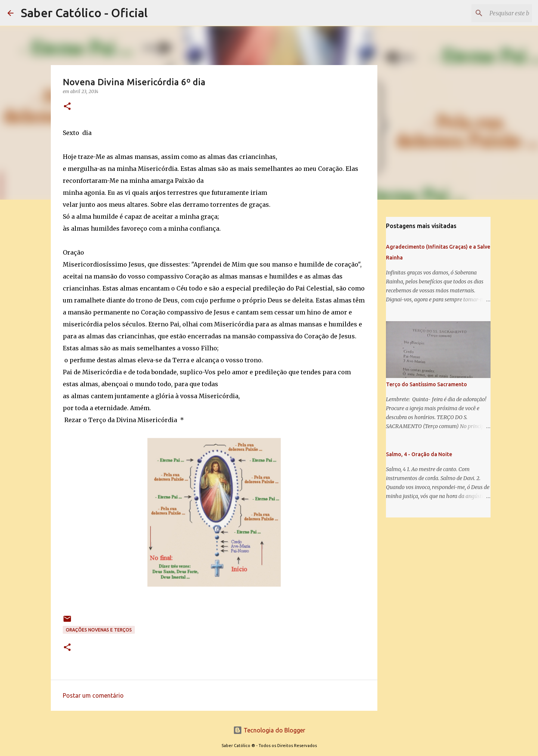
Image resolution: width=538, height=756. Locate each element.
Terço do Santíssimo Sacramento (426, 384)
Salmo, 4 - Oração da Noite (419, 454)
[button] (67, 107)
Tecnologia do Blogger (269, 730)
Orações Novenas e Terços (99, 630)
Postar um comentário (93, 695)
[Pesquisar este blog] (493, 13)
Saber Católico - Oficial (84, 13)
